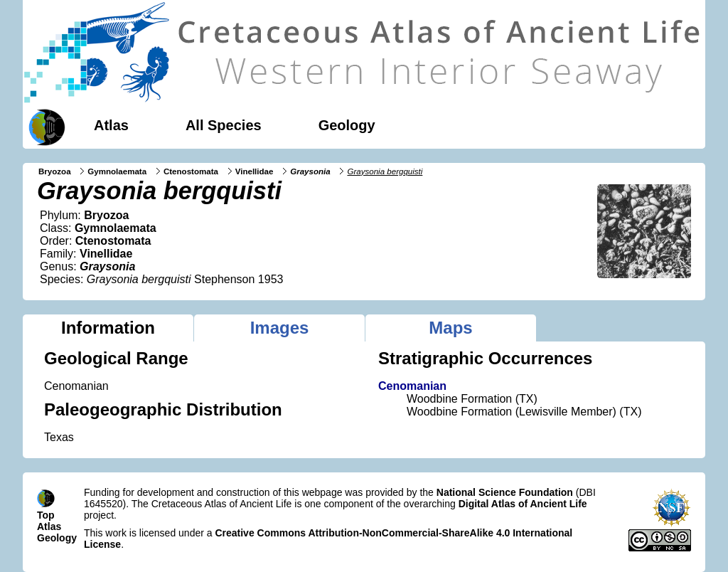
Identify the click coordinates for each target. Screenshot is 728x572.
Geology (347, 125)
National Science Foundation (505, 492)
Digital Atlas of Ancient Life (523, 504)
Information (108, 328)
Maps (450, 328)
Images (280, 328)
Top (46, 515)
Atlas (111, 125)
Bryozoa (55, 171)
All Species (224, 125)
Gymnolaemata (117, 171)
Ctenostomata (191, 171)
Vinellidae (255, 171)
